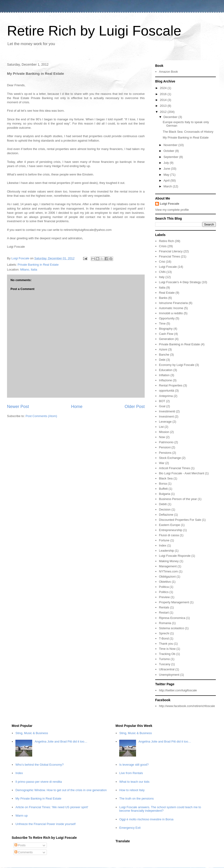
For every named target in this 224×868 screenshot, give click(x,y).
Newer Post (18, 407)
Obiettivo (165, 582)
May (167, 175)
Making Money (169, 561)
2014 (164, 100)
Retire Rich (166, 241)
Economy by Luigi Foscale (177, 365)
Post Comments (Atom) (41, 416)
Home (77, 407)
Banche (164, 355)
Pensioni (165, 447)
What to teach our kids (134, 782)
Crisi (162, 262)
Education (166, 370)
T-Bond (164, 638)
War (162, 463)
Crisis (163, 246)
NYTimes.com (168, 571)
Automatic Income (171, 308)
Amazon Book (168, 72)
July (167, 163)
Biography (166, 329)
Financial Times (169, 256)
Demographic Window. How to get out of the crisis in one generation (61, 790)
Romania (165, 623)
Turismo (164, 659)
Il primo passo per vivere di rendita (39, 782)
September (171, 157)
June (167, 169)
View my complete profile (172, 210)
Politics (164, 592)
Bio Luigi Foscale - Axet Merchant (182, 473)
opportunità (166, 391)
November (171, 145)
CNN (162, 272)
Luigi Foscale (170, 204)
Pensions (165, 453)
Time (162, 323)
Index (163, 545)
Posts (20, 845)
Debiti (163, 504)
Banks (163, 298)
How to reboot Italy (132, 790)
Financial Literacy (171, 251)
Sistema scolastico (171, 628)
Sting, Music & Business (32, 733)
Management (168, 566)
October (169, 151)
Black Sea (166, 478)
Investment (166, 416)
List (161, 427)
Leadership (166, 551)
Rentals (164, 607)
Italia (162, 288)
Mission (164, 432)
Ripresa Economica (172, 618)
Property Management (174, 602)
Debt (162, 360)
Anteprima (166, 396)
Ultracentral (167, 669)
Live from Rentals (131, 773)
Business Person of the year (178, 499)
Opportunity (167, 318)
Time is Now (167, 649)
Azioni (163, 349)
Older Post (135, 407)
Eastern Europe (169, 525)
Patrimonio (166, 442)
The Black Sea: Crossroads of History (188, 132)
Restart (164, 613)
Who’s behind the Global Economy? (39, 765)
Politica (164, 587)
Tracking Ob (167, 654)
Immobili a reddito (171, 313)
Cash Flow (166, 334)
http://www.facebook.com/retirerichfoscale (187, 706)
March (168, 186)
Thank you (166, 644)
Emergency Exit (130, 828)
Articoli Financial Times (174, 468)
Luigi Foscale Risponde (175, 556)
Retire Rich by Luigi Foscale (94, 31)
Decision (165, 509)
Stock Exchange (170, 458)
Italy (162, 277)
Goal (162, 406)
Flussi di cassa (169, 535)
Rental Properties (171, 385)
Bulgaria (164, 494)
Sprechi (164, 633)
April (167, 180)
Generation (166, 339)
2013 (164, 106)
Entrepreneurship (171, 530)
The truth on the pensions (136, 798)
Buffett (163, 489)
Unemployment (169, 675)
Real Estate (167, 293)
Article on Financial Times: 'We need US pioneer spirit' (52, 807)
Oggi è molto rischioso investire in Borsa (146, 819)
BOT (162, 401)
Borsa (163, 484)
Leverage (165, 422)
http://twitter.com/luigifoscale (178, 690)
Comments (24, 852)
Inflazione (165, 380)
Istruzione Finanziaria (173, 303)
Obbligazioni (167, 577)
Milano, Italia (29, 270)
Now (162, 437)
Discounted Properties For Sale (180, 520)
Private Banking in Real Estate (38, 265)
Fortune (164, 540)
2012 (164, 112)
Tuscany (165, 664)
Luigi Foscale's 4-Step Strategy (180, 282)
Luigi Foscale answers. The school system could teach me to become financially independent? (160, 809)
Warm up (21, 816)
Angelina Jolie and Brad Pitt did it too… (61, 741)
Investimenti (167, 411)
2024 (164, 88)
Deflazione (166, 515)
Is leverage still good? (134, 765)
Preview (164, 597)
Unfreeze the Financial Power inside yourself (45, 824)
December (171, 117)
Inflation (164, 375)
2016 (164, 94)
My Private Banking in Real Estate (186, 138)
